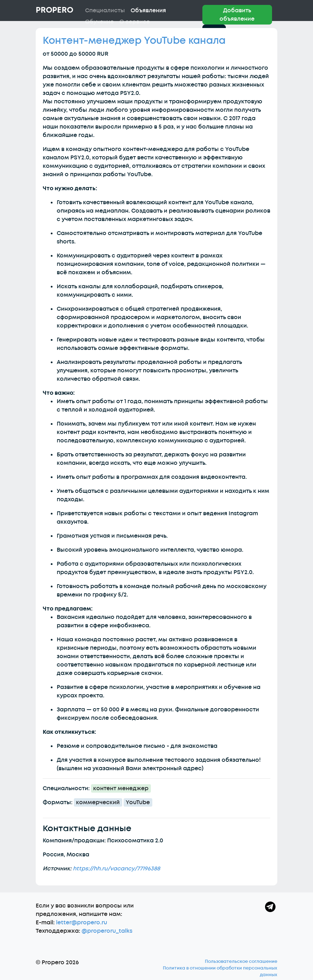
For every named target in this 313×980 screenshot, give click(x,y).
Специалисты (105, 11)
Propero (54, 10)
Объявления (148, 11)
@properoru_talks (107, 931)
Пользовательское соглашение (241, 961)
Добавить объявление (237, 15)
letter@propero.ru (82, 923)
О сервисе (135, 22)
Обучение (99, 22)
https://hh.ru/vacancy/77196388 (116, 869)
